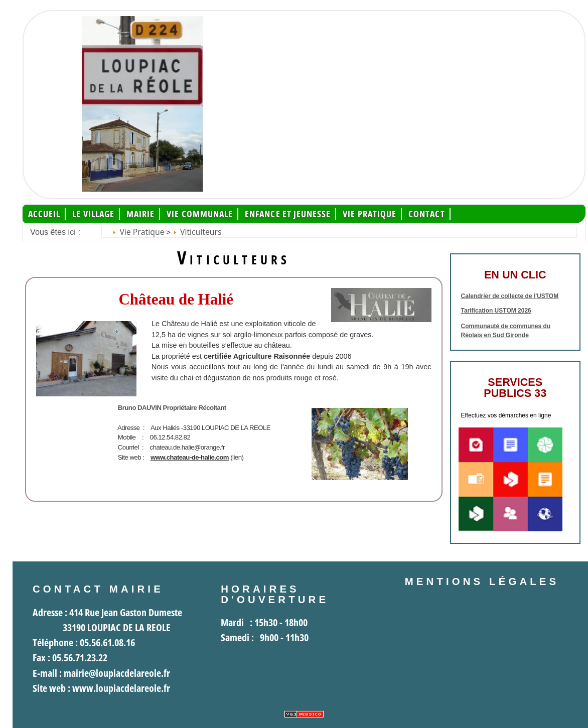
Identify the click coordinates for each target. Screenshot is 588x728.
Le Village (93, 214)
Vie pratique (370, 214)
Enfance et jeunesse (288, 214)
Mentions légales (482, 581)
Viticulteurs (201, 232)
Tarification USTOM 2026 (496, 311)
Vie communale (200, 214)
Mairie (140, 214)
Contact (427, 214)
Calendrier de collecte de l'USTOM (510, 296)
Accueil (44, 214)
